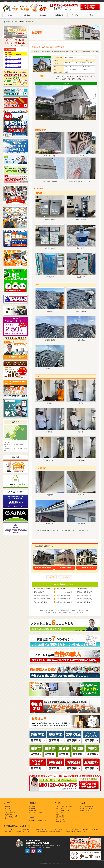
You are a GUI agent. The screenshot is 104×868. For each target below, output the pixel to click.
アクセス (7, 808)
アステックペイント (76, 52)
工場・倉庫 (33, 810)
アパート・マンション (36, 812)
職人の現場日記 (86, 810)
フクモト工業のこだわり (12, 829)
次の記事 (51, 577)
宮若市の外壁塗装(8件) (41, 602)
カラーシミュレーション (63, 810)
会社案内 (65, 610)
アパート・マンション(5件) (64, 592)
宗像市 (68, 52)
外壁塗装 (56, 52)
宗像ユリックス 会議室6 (13, 55)
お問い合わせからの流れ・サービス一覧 (51, 610)
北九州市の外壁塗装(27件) (64, 602)
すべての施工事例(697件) (42, 589)
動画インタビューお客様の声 (38, 821)
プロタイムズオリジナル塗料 (53, 612)
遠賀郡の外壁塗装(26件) (84, 602)
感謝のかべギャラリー (62, 814)
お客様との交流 (60, 816)
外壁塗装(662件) (60, 589)
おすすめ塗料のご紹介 (42, 829)
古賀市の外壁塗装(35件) (63, 595)
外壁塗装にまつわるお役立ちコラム (75, 831)
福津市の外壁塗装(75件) (84, 595)
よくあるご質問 (9, 818)
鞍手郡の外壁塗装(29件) (84, 599)
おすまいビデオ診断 (83, 610)
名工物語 (27, 829)
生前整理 (76, 829)
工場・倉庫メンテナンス (60, 829)
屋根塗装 (62, 52)
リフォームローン (61, 812)
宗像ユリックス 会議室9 (13, 67)
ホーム (8, 22)
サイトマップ (66, 612)
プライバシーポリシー (77, 612)
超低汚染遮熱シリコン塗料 (90, 52)
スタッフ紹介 (73, 610)
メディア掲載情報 (10, 812)
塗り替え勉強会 (60, 808)
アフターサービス (61, 818)
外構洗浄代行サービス (23, 831)
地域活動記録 (9, 814)
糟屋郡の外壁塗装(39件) (41, 595)
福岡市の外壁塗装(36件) (84, 592)
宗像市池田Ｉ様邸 (86, 568)
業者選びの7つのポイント (91, 829)
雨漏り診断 (8, 831)
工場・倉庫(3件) (39, 592)
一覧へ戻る (65, 577)
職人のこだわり (60, 820)
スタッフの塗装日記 (87, 808)
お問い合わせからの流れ (12, 816)
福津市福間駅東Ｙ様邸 (43, 568)
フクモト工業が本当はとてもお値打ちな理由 (48, 831)
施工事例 (15, 22)
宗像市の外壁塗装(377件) (42, 599)
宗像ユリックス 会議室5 (13, 59)
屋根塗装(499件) (82, 589)
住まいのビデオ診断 (61, 822)
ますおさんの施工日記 (87, 806)
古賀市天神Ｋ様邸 (65, 568)
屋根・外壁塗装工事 (47, 52)
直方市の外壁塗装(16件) (63, 599)
